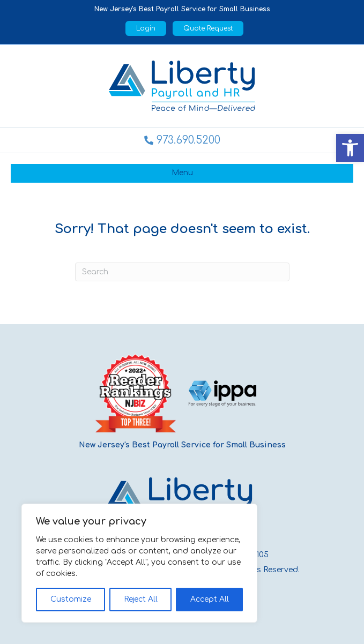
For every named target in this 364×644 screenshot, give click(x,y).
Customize (71, 599)
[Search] (182, 272)
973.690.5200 (188, 140)
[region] (139, 563)
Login (146, 28)
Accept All (210, 599)
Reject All (141, 599)
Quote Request (208, 28)
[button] (350, 148)
